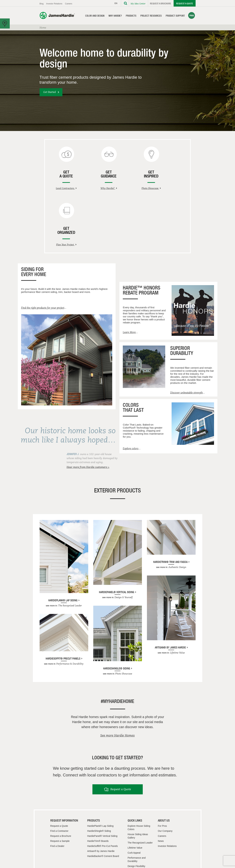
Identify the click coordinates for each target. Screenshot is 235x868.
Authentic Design (177, 511)
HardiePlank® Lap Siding (64, 544)
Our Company (165, 775)
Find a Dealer (57, 790)
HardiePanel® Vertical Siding (117, 536)
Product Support (175, 16)
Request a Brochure (161, 4)
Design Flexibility (136, 810)
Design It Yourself (124, 541)
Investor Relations (54, 4)
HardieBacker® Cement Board (103, 800)
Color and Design (95, 16)
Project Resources (151, 16)
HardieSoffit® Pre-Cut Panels (102, 790)
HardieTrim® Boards (98, 785)
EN (116, 3)
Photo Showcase (124, 617)
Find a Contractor (59, 775)
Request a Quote (185, 4)
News (161, 785)
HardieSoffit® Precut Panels (64, 602)
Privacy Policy (164, 835)
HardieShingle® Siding (118, 612)
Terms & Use (186, 835)
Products (131, 16)
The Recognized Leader (70, 549)
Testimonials (134, 815)
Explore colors (131, 392)
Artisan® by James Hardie (171, 591)
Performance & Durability (70, 608)
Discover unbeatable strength (187, 337)
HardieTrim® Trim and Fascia (171, 506)
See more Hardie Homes (117, 679)
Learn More (129, 276)
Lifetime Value (177, 596)
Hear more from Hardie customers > (88, 411)
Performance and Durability (137, 803)
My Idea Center (138, 4)
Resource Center (137, 820)
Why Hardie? (115, 16)
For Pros (162, 770)
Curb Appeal (134, 797)
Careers (69, 4)
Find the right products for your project (43, 252)
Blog (42, 4)
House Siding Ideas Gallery (138, 780)
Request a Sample (60, 785)
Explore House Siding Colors (139, 772)
